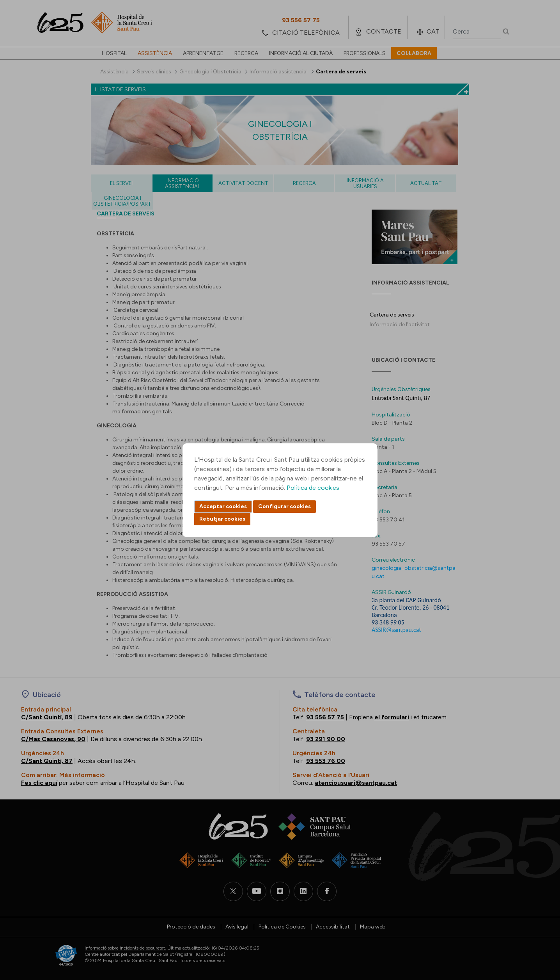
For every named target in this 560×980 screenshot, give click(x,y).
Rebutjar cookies (222, 519)
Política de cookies (313, 488)
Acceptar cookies (223, 506)
